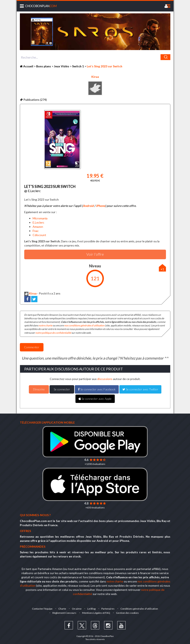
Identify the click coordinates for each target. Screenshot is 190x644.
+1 (162, 269)
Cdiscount (39, 235)
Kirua (95, 77)
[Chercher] (165, 57)
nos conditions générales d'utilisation (84, 325)
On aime (77, 609)
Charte (62, 609)
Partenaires (108, 609)
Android (88, 206)
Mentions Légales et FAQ (96, 613)
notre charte (45, 325)
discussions (105, 379)
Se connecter (62, 389)
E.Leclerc (38, 222)
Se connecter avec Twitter (140, 389)
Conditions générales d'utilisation (139, 609)
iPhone (101, 206)
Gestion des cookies (127, 613)
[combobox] (95, 57)
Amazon (38, 227)
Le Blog (91, 609)
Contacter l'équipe (42, 609)
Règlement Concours (64, 613)
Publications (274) (33, 100)
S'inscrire (39, 389)
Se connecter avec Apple (95, 399)
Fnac (36, 231)
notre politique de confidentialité (53, 333)
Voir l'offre (95, 254)
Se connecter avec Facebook (97, 389)
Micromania (40, 218)
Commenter (32, 347)
